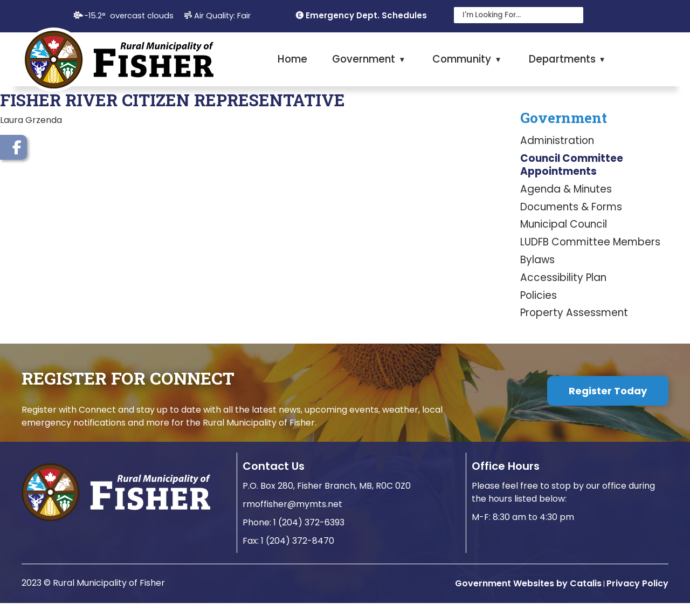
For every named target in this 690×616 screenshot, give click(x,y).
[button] (572, 15)
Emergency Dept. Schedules (366, 15)
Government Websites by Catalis (528, 596)
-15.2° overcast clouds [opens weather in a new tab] (129, 16)
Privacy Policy (637, 596)
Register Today (608, 404)
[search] (512, 15)
